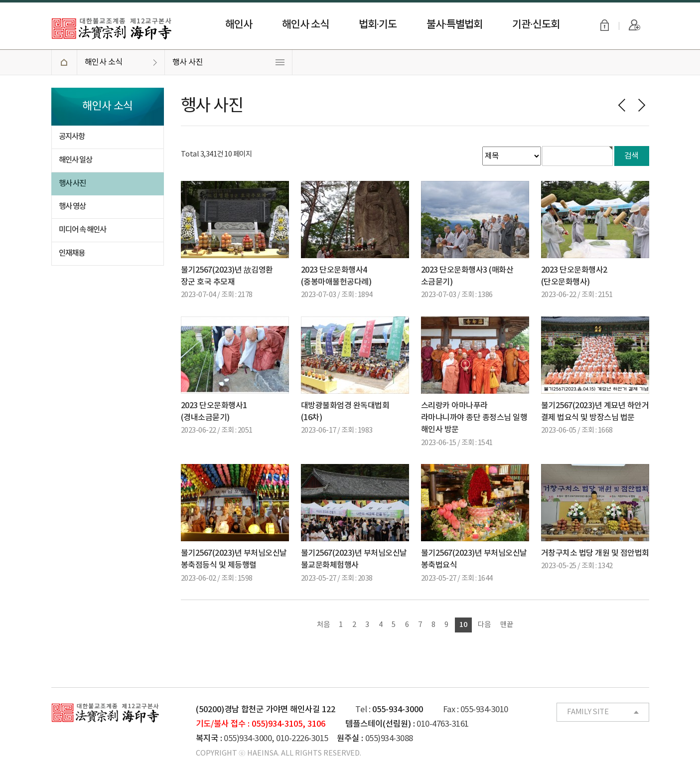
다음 (484, 625)
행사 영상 (72, 206)
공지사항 (72, 137)
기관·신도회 (536, 25)
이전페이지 (622, 105)
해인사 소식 (305, 25)
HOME (64, 62)
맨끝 (507, 625)
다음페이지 (642, 105)
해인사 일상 (75, 160)
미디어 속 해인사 (82, 230)
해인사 (239, 25)
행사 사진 (188, 62)
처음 (323, 625)
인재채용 (72, 253)
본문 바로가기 (0, 0)
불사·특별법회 (454, 25)
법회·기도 (378, 25)
